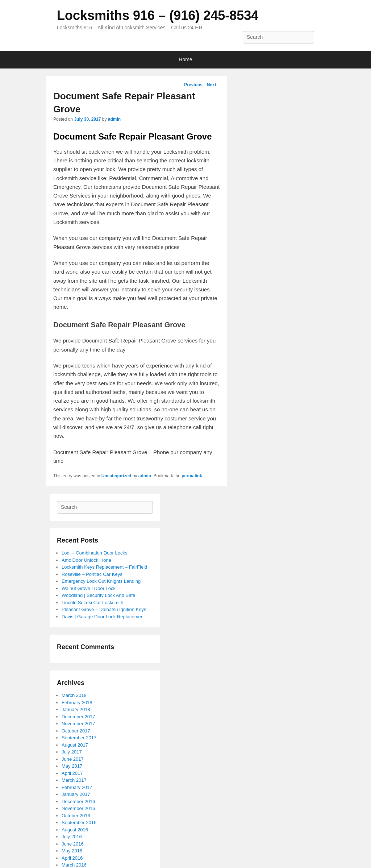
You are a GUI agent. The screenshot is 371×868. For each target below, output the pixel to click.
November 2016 (78, 808)
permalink (192, 476)
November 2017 (78, 724)
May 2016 (72, 851)
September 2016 (79, 823)
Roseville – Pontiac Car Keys (92, 574)
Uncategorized (116, 476)
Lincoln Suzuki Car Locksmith (93, 603)
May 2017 (72, 766)
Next (214, 85)
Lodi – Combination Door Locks (94, 553)
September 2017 (79, 738)
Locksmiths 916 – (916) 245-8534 (158, 15)
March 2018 (74, 695)
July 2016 (72, 837)
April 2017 (72, 773)
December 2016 (78, 801)
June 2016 (73, 844)
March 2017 (74, 780)
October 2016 (76, 816)
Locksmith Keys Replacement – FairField (104, 567)
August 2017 (75, 745)
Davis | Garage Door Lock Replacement (103, 617)
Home (185, 59)
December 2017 (78, 717)
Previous (191, 85)
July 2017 (72, 752)
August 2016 (75, 830)
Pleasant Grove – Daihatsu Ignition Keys (104, 609)
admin (114, 119)
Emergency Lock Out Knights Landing (101, 581)
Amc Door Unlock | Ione (86, 560)
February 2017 (77, 787)
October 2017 (76, 731)
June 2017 (73, 759)
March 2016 (74, 865)
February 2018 (77, 703)
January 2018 (76, 709)
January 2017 (76, 794)
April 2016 (72, 858)
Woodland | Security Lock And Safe (98, 595)
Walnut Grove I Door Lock (89, 588)
